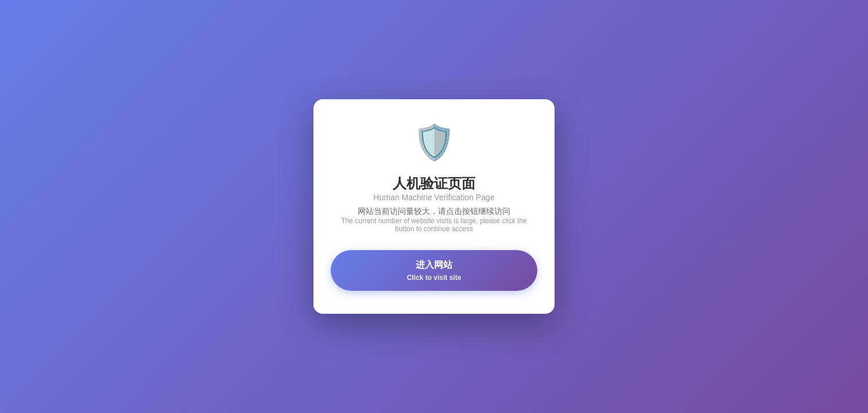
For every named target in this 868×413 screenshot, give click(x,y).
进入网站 (434, 271)
